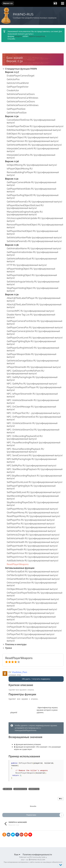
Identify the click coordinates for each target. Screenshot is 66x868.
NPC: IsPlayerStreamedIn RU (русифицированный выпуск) (32, 395)
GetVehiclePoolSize (17, 113)
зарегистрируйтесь (37, 36)
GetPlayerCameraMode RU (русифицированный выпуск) (32, 184)
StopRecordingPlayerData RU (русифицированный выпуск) (33, 504)
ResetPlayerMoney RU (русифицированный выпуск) (33, 516)
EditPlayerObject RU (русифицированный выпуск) (32, 137)
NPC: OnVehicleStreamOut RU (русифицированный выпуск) (33, 431)
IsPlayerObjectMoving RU (20, 169)
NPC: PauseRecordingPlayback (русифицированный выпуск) (33, 444)
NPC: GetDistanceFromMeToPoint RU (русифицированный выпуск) (25, 372)
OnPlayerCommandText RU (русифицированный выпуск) (32, 639)
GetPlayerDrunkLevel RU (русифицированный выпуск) (35, 338)
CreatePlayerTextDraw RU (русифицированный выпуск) (35, 126)
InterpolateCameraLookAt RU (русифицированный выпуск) (33, 150)
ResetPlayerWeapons (18, 564)
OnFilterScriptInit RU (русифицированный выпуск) (32, 575)
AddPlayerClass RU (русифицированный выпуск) (32, 609)
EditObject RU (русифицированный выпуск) (29, 134)
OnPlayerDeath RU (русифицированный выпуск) (32, 627)
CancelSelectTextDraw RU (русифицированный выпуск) (31, 121)
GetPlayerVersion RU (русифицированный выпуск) (33, 141)
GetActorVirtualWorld (18, 83)
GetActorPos (13, 79)
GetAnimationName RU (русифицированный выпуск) (34, 248)
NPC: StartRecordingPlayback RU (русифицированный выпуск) (35, 471)
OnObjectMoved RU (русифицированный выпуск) (32, 589)
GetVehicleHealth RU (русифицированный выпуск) (33, 542)
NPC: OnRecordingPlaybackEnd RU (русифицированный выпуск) (25, 437)
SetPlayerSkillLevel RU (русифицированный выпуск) (34, 492)
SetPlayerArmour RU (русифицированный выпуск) (33, 557)
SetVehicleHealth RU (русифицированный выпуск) (33, 538)
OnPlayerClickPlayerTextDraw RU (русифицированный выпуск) (35, 594)
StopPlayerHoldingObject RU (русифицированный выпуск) (33, 289)
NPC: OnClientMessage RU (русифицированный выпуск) (31, 408)
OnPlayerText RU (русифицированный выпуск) (31, 634)
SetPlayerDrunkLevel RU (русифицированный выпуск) (35, 482)
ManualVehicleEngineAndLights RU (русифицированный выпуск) (25, 213)
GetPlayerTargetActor (18, 87)
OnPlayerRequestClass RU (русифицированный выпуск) (31, 618)
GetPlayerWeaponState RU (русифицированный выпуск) (31, 356)
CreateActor (13, 90)
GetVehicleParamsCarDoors (21, 102)
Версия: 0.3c (12, 179)
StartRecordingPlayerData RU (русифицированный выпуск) (33, 497)
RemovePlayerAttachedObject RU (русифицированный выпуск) (35, 226)
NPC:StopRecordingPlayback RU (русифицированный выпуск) (34, 477)
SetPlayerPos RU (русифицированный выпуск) (31, 524)
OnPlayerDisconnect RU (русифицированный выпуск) (34, 631)
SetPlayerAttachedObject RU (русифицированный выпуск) (32, 232)
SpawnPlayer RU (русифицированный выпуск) (31, 613)
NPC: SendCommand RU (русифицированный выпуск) (35, 455)
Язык (17, 855)
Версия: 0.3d (12, 161)
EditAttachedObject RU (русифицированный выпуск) (34, 130)
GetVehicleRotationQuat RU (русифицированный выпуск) (32, 260)
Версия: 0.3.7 (12, 72)
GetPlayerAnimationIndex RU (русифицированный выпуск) (32, 254)
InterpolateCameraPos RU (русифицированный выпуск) (31, 156)
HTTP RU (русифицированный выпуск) (27, 265)
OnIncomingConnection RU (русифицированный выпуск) (32, 584)
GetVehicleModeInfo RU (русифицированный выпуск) (34, 145)
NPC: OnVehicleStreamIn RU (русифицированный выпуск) (32, 425)
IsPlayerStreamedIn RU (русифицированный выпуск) (34, 367)
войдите (18, 36)
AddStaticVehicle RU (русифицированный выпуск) (33, 561)
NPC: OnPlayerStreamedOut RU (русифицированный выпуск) (34, 418)
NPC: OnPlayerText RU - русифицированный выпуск (33, 413)
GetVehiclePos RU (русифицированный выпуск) (31, 531)
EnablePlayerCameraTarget (21, 76)
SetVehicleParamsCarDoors (21, 94)
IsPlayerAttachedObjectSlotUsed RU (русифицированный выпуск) (25, 207)
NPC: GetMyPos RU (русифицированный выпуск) (32, 384)
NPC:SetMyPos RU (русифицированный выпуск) (31, 466)
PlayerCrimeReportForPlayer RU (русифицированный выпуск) (34, 389)
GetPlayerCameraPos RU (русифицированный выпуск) (35, 328)
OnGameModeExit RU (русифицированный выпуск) (33, 579)
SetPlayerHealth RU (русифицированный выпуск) (32, 550)
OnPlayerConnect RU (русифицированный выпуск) (33, 599)
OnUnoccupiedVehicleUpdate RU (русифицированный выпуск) (35, 220)
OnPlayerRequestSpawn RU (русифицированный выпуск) (32, 604)
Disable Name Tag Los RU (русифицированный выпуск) (31, 316)
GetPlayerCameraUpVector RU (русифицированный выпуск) (33, 333)
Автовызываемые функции (20, 568)
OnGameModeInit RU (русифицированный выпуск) (33, 623)
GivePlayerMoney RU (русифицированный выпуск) (33, 513)
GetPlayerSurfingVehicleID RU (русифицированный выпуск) (33, 349)
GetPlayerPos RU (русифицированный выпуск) (31, 520)
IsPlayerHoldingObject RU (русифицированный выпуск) (31, 270)
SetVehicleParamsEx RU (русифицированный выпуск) (34, 241)
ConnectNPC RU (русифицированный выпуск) (31, 311)
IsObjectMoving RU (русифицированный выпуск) (32, 165)
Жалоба (33, 806)
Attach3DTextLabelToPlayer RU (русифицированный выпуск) (34, 299)
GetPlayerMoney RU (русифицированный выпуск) (32, 509)
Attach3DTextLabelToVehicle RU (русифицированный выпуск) (34, 306)
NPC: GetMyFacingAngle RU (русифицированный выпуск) (32, 379)
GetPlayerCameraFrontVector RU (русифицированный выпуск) (35, 322)
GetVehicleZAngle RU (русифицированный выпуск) (33, 535)
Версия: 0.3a (12, 295)
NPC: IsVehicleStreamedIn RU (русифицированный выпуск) (33, 402)
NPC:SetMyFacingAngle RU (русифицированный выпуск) (32, 461)
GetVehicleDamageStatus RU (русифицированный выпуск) (33, 362)
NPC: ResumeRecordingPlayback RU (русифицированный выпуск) (25, 450)
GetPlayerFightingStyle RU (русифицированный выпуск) (31, 343)
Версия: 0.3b (12, 245)
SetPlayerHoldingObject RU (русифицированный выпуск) (32, 277)
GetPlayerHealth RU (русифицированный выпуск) (32, 546)
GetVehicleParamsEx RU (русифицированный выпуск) (34, 202)
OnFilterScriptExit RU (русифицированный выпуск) (33, 572)
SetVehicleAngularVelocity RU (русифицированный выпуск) (33, 283)
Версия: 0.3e (12, 116)
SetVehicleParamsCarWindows (22, 98)
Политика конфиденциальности (37, 855)
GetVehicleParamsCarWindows (23, 105)
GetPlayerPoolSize (16, 109)
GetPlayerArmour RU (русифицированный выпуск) (33, 553)
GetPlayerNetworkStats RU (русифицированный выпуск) (31, 190)
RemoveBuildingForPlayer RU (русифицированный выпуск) (33, 174)
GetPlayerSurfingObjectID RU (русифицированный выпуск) (33, 197)
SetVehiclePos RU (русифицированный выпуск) (31, 527)
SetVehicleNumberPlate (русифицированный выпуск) (34, 238)
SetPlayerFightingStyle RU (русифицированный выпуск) (31, 487)
